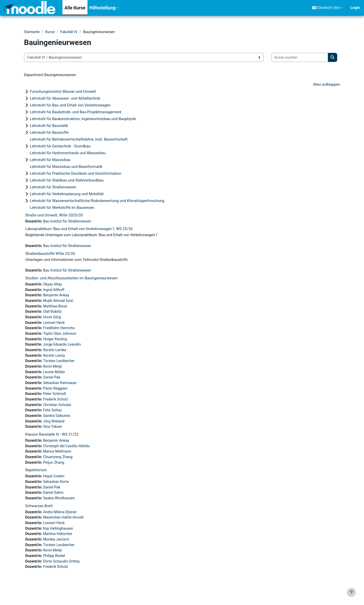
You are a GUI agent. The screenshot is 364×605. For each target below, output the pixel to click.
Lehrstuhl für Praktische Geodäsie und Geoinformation (76, 174)
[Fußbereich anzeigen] (351, 592)
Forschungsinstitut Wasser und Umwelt (63, 92)
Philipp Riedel (55, 567)
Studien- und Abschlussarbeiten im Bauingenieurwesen (72, 280)
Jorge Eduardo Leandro (63, 349)
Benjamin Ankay (57, 298)
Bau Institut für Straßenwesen (69, 222)
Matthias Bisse (56, 309)
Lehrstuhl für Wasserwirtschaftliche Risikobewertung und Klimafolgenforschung (97, 201)
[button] (327, 8)
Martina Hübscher (59, 544)
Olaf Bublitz (53, 315)
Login (355, 8)
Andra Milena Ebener (61, 522)
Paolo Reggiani (56, 394)
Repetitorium (36, 479)
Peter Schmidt (56, 400)
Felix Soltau (53, 417)
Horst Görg (53, 320)
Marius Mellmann (58, 459)
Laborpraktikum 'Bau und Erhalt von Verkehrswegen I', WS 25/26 (79, 230)
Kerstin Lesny (55, 360)
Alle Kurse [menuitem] (75, 8)
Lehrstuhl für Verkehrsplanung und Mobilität (67, 194)
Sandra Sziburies (58, 423)
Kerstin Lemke (56, 354)
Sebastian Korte (57, 490)
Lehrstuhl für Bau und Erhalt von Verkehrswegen (70, 106)
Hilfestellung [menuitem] (103, 8)
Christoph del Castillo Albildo (68, 454)
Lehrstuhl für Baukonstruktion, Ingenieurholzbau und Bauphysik (83, 119)
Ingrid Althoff (55, 292)
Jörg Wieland (55, 428)
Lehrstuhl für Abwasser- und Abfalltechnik (65, 99)
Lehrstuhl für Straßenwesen (53, 188)
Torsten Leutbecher (60, 366)
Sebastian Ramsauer (61, 389)
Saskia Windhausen (60, 508)
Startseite (32, 32)
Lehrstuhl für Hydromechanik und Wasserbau (68, 153)
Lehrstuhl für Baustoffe (49, 133)
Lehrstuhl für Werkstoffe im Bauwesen (62, 208)
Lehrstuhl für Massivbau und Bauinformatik (66, 167)
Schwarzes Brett (39, 515)
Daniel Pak (53, 383)
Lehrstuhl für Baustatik (49, 126)
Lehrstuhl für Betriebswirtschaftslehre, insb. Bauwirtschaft (79, 140)
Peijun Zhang (55, 471)
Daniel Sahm (54, 502)
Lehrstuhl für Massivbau (50, 160)
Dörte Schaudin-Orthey (63, 573)
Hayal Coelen (55, 485)
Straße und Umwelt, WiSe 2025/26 (54, 216)
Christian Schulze (58, 411)
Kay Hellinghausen (59, 539)
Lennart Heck (55, 326)
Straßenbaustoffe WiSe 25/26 (50, 255)
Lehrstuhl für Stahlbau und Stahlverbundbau (67, 181)
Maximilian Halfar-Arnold (65, 527)
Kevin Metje (54, 371)
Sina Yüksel (53, 434)
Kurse (51, 32)
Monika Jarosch (57, 550)
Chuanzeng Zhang (59, 465)
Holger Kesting (56, 343)
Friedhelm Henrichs (60, 332)
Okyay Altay (53, 286)
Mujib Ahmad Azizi (59, 303)
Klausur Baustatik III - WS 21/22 (52, 442)
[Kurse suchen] (300, 58)
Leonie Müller (55, 377)
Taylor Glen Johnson (61, 337)
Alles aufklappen (326, 85)
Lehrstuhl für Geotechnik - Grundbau (60, 147)
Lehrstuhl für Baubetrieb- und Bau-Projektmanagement (76, 113)
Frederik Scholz (57, 406)
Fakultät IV (70, 32)
